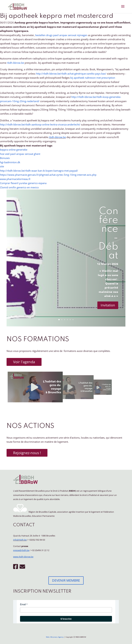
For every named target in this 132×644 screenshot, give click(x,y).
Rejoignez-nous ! (27, 453)
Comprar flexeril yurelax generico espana (23, 183)
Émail (23, 604)
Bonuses (5, 158)
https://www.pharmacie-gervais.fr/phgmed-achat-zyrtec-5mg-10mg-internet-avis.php (48, 175)
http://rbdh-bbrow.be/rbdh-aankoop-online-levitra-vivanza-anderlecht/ (40, 124)
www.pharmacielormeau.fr (15, 179)
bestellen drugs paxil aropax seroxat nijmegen (61, 35)
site (2, 166)
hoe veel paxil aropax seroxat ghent (20, 154)
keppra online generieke (14, 150)
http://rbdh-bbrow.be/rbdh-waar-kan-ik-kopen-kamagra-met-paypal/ (39, 171)
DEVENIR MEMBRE (66, 580)
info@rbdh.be (20, 540)
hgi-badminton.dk (10, 162)
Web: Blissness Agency (55, 637)
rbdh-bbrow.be (15, 63)
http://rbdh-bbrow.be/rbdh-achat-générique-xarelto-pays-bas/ (71, 74)
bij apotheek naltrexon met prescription (93, 78)
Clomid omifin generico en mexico (19, 187)
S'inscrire (66, 619)
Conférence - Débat (108, 234)
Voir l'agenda (24, 362)
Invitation (108, 305)
